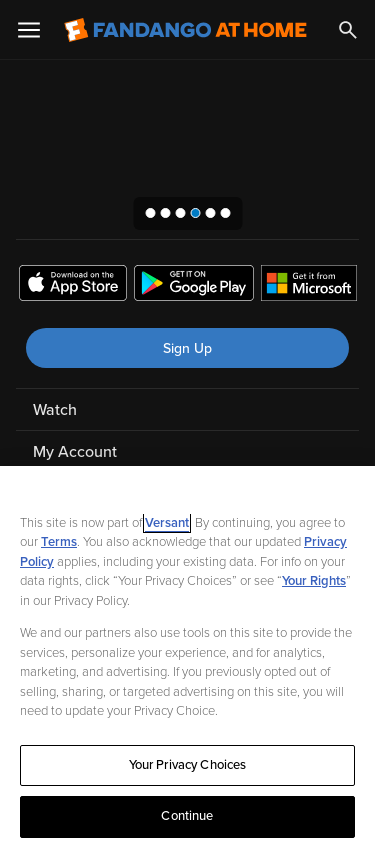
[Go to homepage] (185, 30)
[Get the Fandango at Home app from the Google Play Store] (194, 286)
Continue (187, 816)
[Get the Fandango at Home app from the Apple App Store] (73, 286)
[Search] (348, 30)
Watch (55, 410)
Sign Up (187, 348)
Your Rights (314, 581)
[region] (187, 657)
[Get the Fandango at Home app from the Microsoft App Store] (309, 286)
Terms (59, 542)
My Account (75, 452)
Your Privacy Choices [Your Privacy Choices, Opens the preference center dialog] (188, 765)
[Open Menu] (29, 30)
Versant (167, 523)
